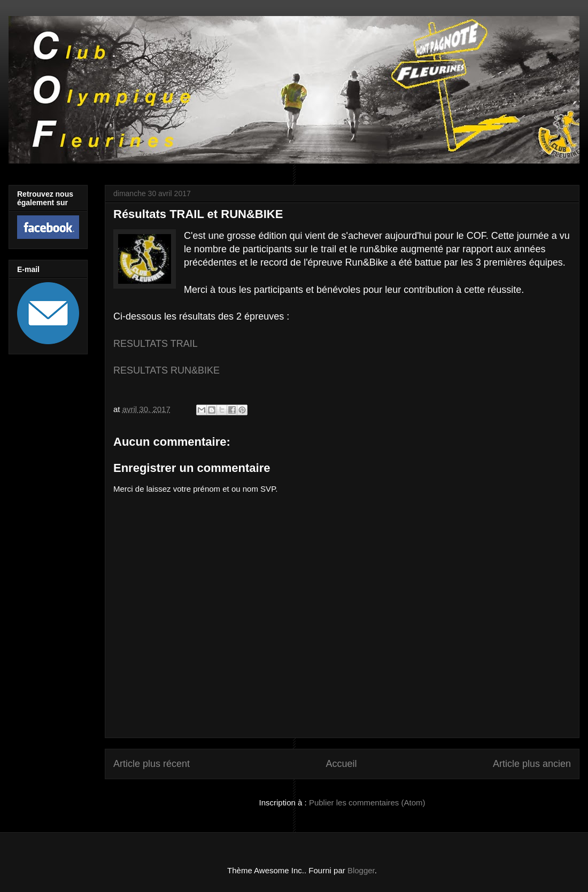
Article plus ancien (532, 764)
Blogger (361, 870)
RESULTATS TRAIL (156, 344)
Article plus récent (152, 764)
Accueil (341, 764)
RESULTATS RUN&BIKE (167, 370)
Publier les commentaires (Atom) (367, 802)
